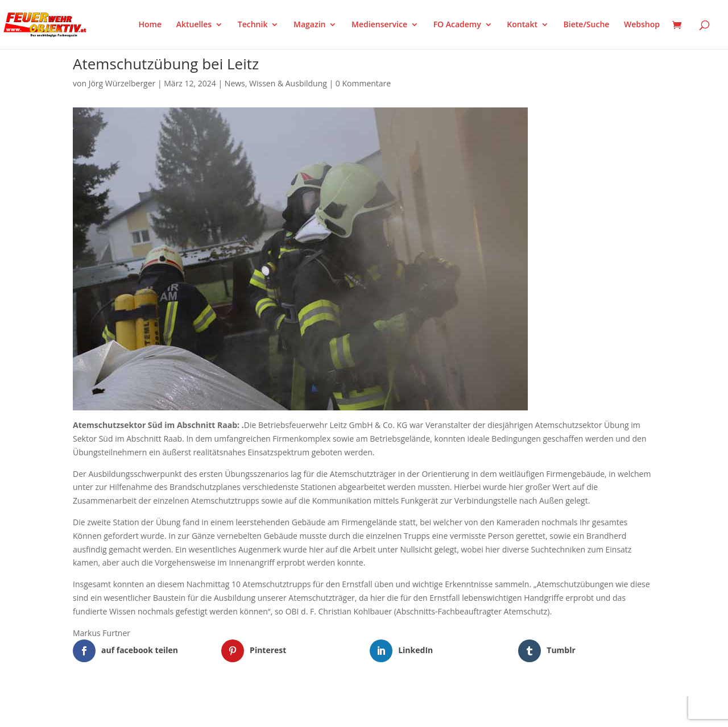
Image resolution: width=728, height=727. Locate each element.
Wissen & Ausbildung (288, 83)
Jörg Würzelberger (122, 83)
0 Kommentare (363, 83)
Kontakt (522, 25)
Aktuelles (194, 25)
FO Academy (457, 25)
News (235, 83)
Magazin (309, 25)
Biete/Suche (587, 25)
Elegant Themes (129, 711)
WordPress (206, 711)
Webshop (642, 25)
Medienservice (379, 25)
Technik (253, 25)
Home (150, 25)
